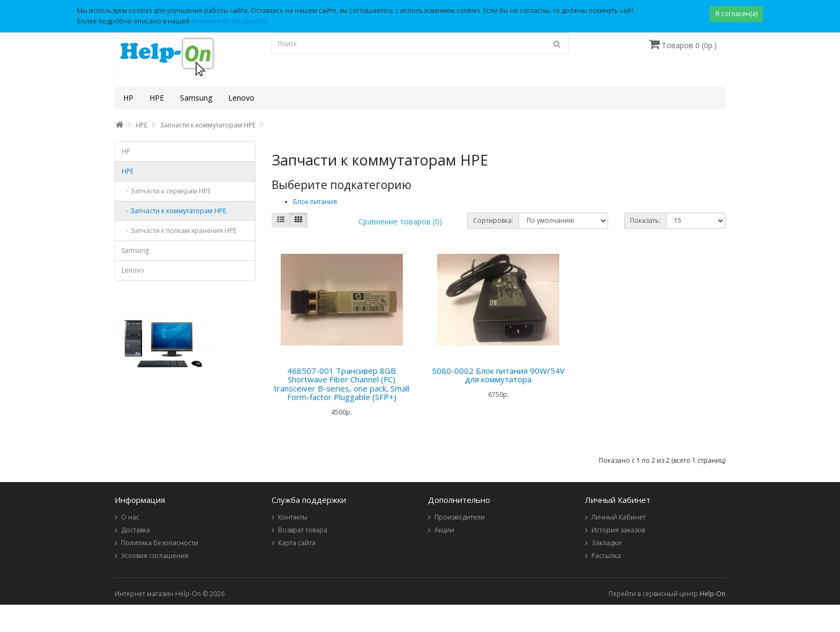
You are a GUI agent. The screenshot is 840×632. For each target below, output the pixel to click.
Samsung (196, 98)
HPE (157, 98)
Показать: (645, 220)
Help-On (712, 594)
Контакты (293, 517)
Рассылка (606, 556)
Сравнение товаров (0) (400, 221)
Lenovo (241, 98)
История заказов (618, 530)
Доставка (136, 530)
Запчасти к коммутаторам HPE (208, 125)
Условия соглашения (155, 556)
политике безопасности (230, 21)
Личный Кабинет (618, 517)
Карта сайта (297, 543)
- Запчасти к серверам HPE (166, 191)
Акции (444, 530)
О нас (130, 517)
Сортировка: (493, 220)
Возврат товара (303, 530)
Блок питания (315, 202)
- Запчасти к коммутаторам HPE (174, 211)
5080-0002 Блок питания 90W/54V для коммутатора (498, 375)
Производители (460, 517)
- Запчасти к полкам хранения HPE (179, 231)
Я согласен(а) (736, 14)
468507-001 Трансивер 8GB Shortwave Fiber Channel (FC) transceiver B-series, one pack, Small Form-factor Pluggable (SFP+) (342, 384)
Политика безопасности (160, 543)
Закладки (606, 543)
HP (128, 98)
